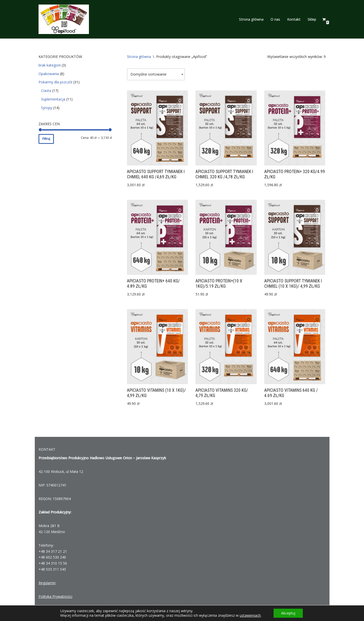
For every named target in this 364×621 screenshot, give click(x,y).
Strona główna (251, 19)
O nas (275, 19)
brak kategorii (50, 65)
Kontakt (294, 19)
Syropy (47, 108)
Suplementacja (53, 99)
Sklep (312, 19)
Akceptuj (288, 613)
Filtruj (46, 139)
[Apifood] (64, 19)
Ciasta (46, 91)
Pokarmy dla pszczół (55, 82)
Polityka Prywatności (55, 596)
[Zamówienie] (156, 74)
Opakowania (49, 74)
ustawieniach (250, 615)
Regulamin (47, 583)
